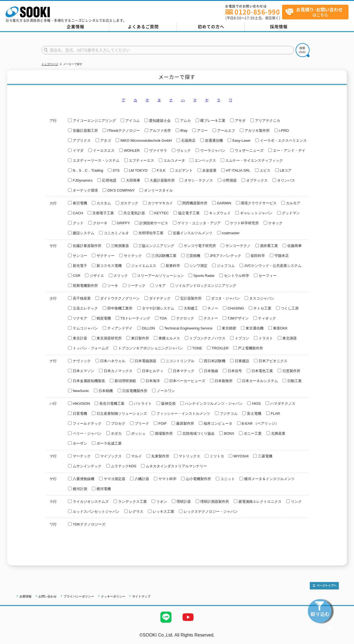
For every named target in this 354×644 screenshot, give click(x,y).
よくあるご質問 (143, 27)
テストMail (343, 641)
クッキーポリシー (113, 596)
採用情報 (279, 27)
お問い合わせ (48, 596)
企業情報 (76, 27)
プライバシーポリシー (79, 596)
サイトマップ (141, 596)
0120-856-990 (257, 12)
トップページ (50, 64)
